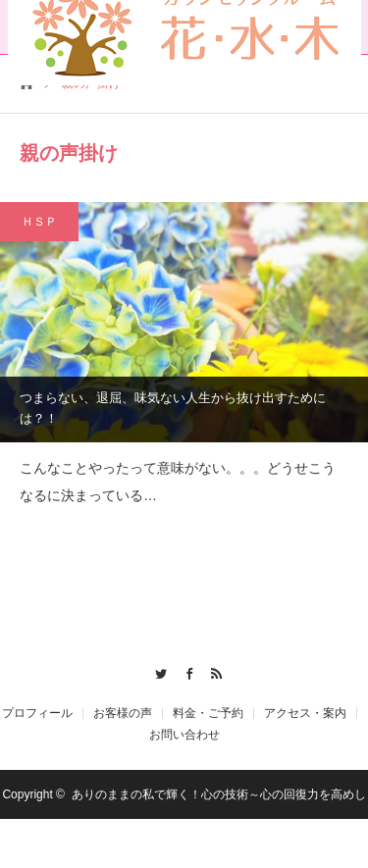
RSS (212, 671)
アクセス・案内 (305, 713)
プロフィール (37, 713)
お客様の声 (123, 713)
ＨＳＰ (39, 222)
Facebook (184, 671)
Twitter (156, 671)
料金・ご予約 (208, 713)
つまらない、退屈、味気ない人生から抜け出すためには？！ (173, 408)
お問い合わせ (184, 735)
